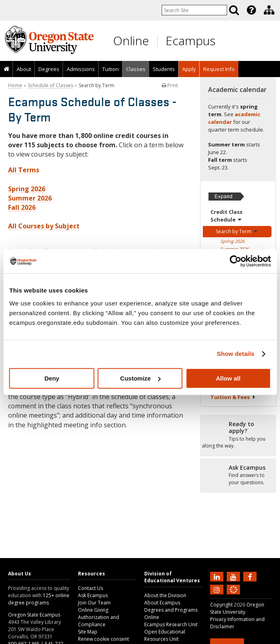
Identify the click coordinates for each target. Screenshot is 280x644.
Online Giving (93, 610)
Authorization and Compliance (99, 621)
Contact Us (91, 588)
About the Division (165, 595)
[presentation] (251, 10)
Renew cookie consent (103, 639)
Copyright (221, 605)
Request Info (219, 69)
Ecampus (191, 41)
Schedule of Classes (51, 85)
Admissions (81, 69)
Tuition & (233, 397)
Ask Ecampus (93, 595)
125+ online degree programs (39, 599)
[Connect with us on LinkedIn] (218, 576)
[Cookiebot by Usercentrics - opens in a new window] (235, 261)
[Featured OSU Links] (251, 10)
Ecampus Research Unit (171, 624)
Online (131, 41)
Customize (140, 378)
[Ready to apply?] (238, 435)
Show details (236, 354)
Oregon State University (237, 608)
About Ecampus (162, 603)
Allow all (228, 378)
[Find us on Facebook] (251, 576)
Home (15, 85)
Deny (52, 378)
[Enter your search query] (194, 10)
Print (170, 85)
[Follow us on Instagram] (218, 589)
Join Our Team (94, 603)
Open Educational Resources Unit (165, 635)
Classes (136, 69)
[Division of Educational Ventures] (269, 10)
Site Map (88, 632)
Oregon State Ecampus (34, 615)
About (24, 69)
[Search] (234, 10)
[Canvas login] (234, 596)
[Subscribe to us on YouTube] (234, 576)
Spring (232, 241)
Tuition (111, 69)
